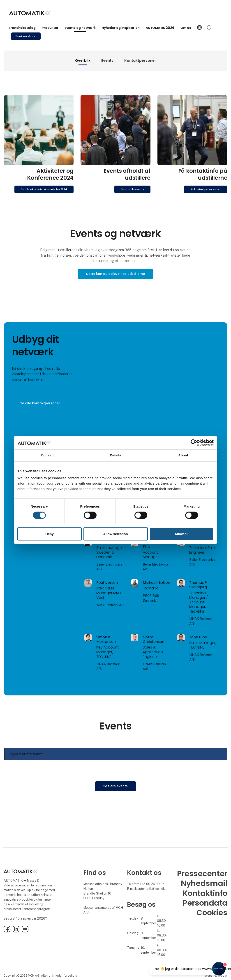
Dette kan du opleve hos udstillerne (115, 274)
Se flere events (115, 786)
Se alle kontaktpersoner (40, 403)
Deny (50, 534)
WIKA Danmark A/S (110, 605)
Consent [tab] (48, 455)
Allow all (181, 534)
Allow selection (115, 534)
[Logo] (30, 13)
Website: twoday (216, 976)
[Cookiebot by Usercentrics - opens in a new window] (194, 443)
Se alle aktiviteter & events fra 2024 (44, 189)
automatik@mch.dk (151, 889)
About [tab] (183, 455)
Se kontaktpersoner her (206, 189)
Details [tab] (115, 455)
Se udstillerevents (133, 189)
